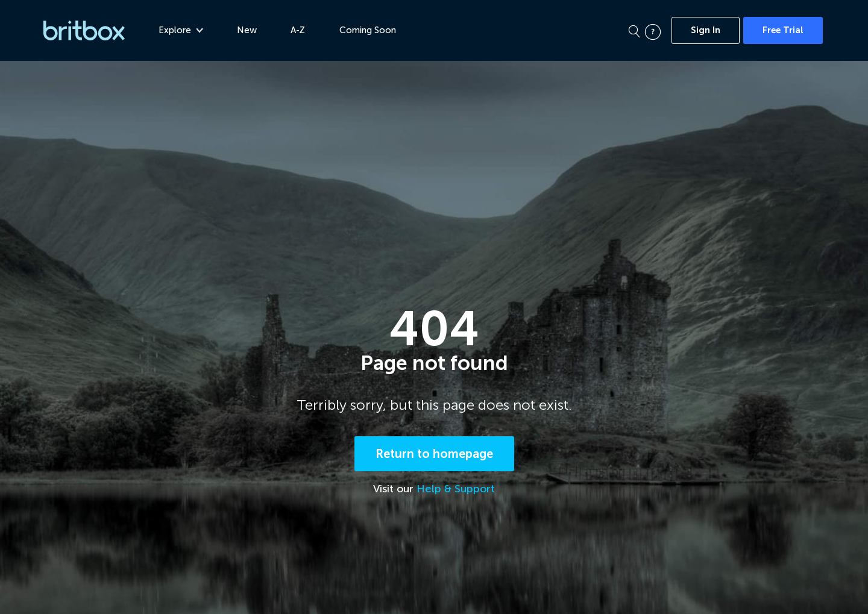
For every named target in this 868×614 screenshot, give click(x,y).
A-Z (298, 30)
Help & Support (456, 489)
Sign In (706, 30)
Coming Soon (368, 30)
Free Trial (783, 30)
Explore (181, 30)
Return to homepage (434, 454)
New (247, 30)
